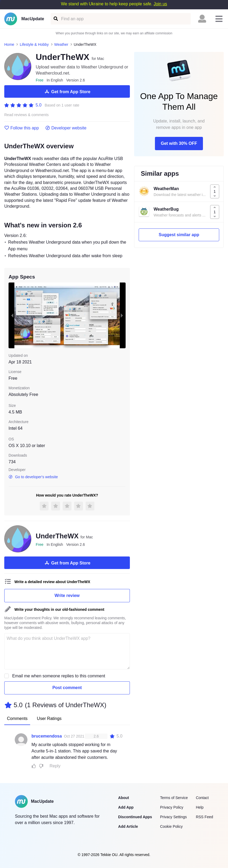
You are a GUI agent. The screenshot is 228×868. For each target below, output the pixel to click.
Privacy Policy (172, 807)
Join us (160, 4)
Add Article (128, 826)
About (123, 798)
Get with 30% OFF (179, 143)
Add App (126, 807)
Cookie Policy (171, 826)
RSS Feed (204, 817)
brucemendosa (47, 736)
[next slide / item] (122, 315)
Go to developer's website (33, 477)
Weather (61, 44)
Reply (55, 766)
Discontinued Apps (135, 817)
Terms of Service (174, 798)
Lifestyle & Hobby (34, 44)
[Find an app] (55, 19)
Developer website (66, 128)
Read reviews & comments (27, 115)
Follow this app (22, 128)
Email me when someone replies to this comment (59, 676)
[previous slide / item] (12, 315)
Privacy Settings (173, 817)
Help (200, 807)
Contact (202, 798)
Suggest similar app (179, 235)
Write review (67, 595)
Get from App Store (67, 92)
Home (9, 44)
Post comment (67, 688)
